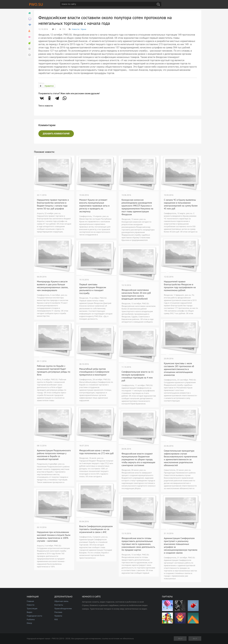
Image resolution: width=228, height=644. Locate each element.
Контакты (59, 605)
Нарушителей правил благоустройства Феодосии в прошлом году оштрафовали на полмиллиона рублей (180, 286)
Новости (75, 29)
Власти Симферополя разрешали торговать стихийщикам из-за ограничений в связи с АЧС (96, 529)
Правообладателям (63, 609)
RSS (56, 619)
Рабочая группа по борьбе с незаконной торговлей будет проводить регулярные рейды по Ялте (54, 370)
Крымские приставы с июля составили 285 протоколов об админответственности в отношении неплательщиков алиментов (179, 369)
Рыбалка (31, 619)
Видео (30, 612)
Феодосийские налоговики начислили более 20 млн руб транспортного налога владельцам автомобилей (136, 294)
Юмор (29, 623)
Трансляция (32, 609)
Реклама (58, 612)
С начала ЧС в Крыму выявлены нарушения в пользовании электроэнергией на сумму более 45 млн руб (181, 204)
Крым (84, 29)
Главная (30, 601)
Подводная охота (34, 616)
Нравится (49, 86)
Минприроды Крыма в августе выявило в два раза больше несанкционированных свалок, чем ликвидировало (52, 286)
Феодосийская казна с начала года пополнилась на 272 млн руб (96, 452)
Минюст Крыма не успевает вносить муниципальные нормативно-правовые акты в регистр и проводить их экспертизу (94, 206)
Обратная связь (61, 601)
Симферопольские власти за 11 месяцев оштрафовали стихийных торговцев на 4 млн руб (138, 376)
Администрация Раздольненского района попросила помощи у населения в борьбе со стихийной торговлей (54, 455)
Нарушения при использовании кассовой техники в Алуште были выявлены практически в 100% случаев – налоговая (54, 536)
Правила (58, 616)
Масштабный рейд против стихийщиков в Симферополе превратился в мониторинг (94, 372)
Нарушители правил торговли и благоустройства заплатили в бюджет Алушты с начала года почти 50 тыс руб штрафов (53, 204)
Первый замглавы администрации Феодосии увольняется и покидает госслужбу (93, 289)
